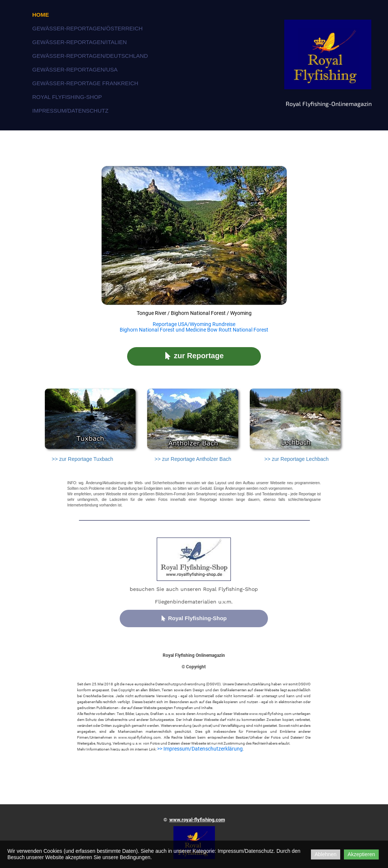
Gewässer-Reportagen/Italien (79, 42)
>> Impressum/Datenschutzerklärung (200, 749)
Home (41, 15)
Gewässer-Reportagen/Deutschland (90, 56)
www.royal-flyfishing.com (197, 820)
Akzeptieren (361, 854)
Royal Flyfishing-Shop (67, 97)
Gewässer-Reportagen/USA (75, 69)
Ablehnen (326, 854)
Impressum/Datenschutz (70, 111)
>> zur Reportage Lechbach (296, 459)
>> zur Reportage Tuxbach (82, 459)
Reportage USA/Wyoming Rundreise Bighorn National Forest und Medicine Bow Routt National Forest (194, 327)
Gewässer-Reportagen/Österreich (87, 28)
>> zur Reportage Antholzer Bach (193, 459)
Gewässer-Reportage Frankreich (85, 83)
